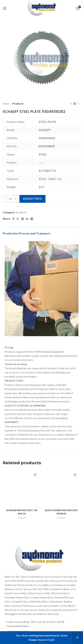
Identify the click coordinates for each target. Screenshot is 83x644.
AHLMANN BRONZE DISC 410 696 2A (22, 512)
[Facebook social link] (13, 219)
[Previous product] (71, 104)
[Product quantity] (10, 199)
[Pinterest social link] (23, 219)
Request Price (32, 199)
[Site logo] (41, 8)
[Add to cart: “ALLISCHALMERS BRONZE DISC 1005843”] (75, 475)
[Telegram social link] (32, 219)
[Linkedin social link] (27, 219)
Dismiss (77, 638)
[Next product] (78, 104)
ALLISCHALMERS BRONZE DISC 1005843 (61, 512)
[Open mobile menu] (5, 8)
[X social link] (18, 219)
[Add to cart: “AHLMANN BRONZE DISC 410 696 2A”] (36, 475)
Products (18, 104)
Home (6, 104)
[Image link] (39, 558)
